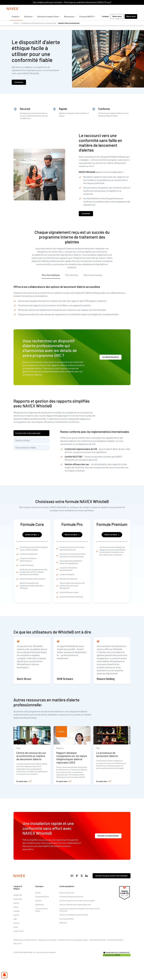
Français (16, 921)
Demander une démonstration (108, 846)
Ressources (69, 21)
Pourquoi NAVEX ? (87, 21)
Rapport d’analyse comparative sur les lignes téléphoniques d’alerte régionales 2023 (72, 768)
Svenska (16, 933)
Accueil (16, 28)
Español (16, 925)
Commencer (19, 83)
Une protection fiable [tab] (26, 449)
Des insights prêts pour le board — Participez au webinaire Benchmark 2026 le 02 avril (72, 2)
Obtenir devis (117, 21)
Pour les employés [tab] (51, 276)
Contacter (105, 21)
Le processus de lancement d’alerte (107, 764)
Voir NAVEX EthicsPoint (111, 358)
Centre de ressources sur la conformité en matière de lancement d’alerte (31, 766)
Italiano (16, 917)
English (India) (18, 941)
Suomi (16, 937)
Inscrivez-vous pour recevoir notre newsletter (112, 886)
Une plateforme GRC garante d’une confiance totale (38, 28)
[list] (131, 7)
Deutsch (16, 913)
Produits (15, 21)
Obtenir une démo (72, 536)
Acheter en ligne (32, 536)
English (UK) (18, 909)
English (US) (18, 905)
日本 (15, 929)
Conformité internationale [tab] (28, 434)
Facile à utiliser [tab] (23, 442)
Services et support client (48, 21)
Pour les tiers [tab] (72, 276)
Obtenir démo (131, 21)
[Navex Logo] (13, 13)
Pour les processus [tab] (93, 276)
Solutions (28, 21)
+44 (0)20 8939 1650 (114, 7)
